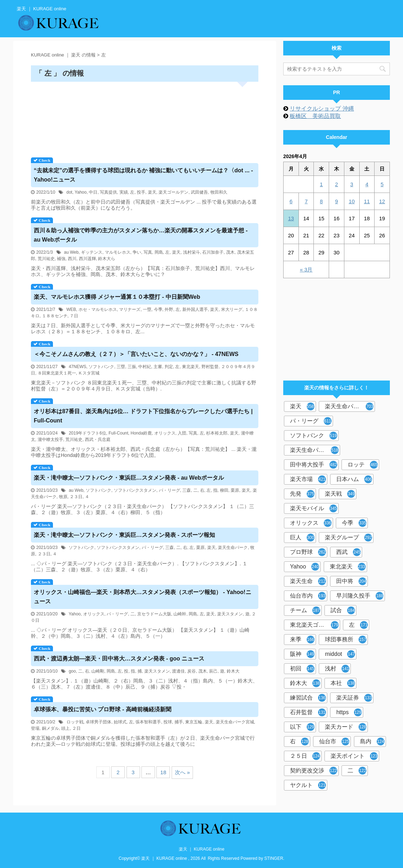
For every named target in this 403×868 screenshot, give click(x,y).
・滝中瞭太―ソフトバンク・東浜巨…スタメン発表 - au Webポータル (129, 478)
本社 (343, 683)
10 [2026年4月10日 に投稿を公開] (352, 201)
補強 (61, 259)
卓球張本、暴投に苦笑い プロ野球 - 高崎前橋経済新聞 (103, 709)
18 (163, 772)
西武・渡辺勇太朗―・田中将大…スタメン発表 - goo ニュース (119, 659)
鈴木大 (233, 671)
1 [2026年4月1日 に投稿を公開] (321, 184)
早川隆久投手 (360, 596)
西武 (348, 552)
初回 (302, 669)
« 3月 (306, 269)
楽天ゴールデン (173, 192)
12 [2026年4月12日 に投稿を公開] (382, 201)
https (349, 712)
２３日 (76, 497)
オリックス (165, 433)
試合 (343, 610)
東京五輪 (194, 722)
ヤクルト (308, 785)
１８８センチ (55, 316)
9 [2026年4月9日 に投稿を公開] (337, 201)
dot (69, 192)
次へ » (182, 772)
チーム (305, 610)
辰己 (213, 671)
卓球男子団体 (98, 722)
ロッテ (363, 465)
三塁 (121, 367)
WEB (71, 309)
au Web (71, 252)
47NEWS (77, 367)
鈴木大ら (107, 259)
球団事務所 (346, 640)
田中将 (351, 581)
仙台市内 (308, 596)
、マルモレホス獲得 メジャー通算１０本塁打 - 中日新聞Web (117, 297)
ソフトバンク (101, 367)
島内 (372, 742)
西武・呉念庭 (98, 440)
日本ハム (354, 479)
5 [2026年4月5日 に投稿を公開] (382, 184)
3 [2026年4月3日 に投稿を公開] (351, 184)
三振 (132, 367)
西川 (72, 259)
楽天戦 (340, 494)
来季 (302, 640)
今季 (158, 309)
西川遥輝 (87, 259)
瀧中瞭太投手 (50, 440)
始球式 (120, 722)
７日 (74, 316)
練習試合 (308, 698)
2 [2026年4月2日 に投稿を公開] (337, 184)
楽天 (152, 192)
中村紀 (145, 367)
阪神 (302, 654)
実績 (124, 192)
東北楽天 (190, 367)
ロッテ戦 (75, 722)
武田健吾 (199, 192)
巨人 (302, 538)
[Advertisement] (145, 117)
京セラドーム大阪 (154, 614)
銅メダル (50, 728)
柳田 (224, 490)
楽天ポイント (354, 756)
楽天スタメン (230, 614)
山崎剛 (98, 671)
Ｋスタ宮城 (89, 373)
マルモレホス (118, 252)
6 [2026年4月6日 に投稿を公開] (291, 201)
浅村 (337, 669)
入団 (182, 433)
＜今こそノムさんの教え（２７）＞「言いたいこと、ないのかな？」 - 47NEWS (136, 354)
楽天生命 (308, 581)
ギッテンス (92, 252)
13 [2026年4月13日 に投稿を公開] (291, 218)
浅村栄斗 (192, 252)
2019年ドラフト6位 (87, 433)
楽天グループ (348, 538)
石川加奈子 (213, 252)
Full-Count (118, 433)
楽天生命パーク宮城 (235, 722)
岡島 (159, 252)
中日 (93, 192)
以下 (302, 727)
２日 (76, 728)
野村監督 (210, 367)
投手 (141, 192)
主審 (158, 367)
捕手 (179, 722)
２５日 (305, 756)
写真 (148, 252)
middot (340, 654)
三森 (187, 490)
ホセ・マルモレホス (98, 309)
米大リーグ (232, 309)
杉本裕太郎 (217, 433)
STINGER (274, 858)
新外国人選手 (195, 309)
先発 (302, 494)
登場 (35, 728)
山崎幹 (180, 614)
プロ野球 (308, 552)
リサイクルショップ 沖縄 (322, 109)
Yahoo (81, 192)
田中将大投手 (314, 465)
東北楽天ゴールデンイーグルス (315, 625)
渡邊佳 (178, 671)
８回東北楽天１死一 (57, 373)
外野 (169, 309)
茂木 (230, 252)
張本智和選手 (148, 722)
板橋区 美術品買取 (315, 116)
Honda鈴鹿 (141, 433)
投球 (168, 722)
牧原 (63, 497)
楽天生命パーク (233, 548)
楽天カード (346, 727)
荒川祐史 (46, 259)
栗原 (235, 490)
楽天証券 (354, 698)
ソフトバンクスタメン (135, 490)
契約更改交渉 (314, 771)
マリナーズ (130, 309)
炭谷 (192, 671)
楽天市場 (308, 479)
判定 (169, 367)
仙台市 (334, 742)
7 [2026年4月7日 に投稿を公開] (306, 201)
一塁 (147, 309)
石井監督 (308, 712)
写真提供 (108, 192)
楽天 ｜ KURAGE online (202, 849)
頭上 (65, 728)
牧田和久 (219, 192)
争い (137, 252)
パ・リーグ (170, 490)
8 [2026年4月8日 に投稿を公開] (321, 201)
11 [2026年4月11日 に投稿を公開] (367, 201)
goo (72, 671)
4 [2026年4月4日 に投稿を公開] (367, 184)
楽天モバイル (314, 508)
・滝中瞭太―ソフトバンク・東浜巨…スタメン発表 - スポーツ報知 (124, 535)
